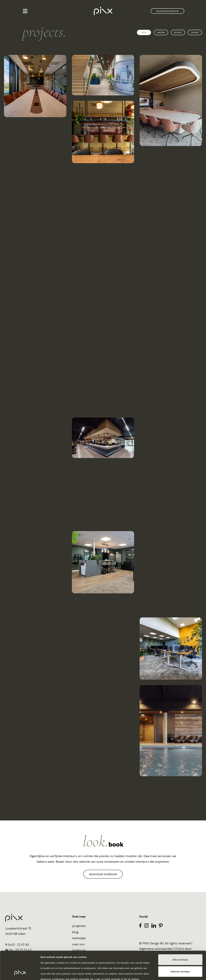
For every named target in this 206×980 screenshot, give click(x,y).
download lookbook (167, 11)
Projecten (79, 926)
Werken (161, 32)
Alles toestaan (180, 935)
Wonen (195, 32)
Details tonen (167, 974)
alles (144, 32)
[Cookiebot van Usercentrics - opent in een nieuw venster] (20, 974)
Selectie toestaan (180, 947)
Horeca (178, 32)
